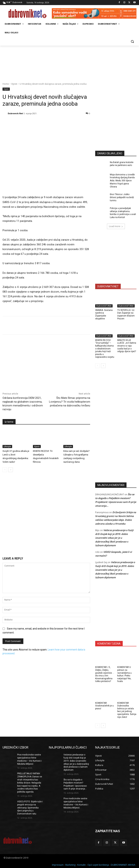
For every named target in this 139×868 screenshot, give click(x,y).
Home (6, 84)
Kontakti (81, 865)
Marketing (70, 865)
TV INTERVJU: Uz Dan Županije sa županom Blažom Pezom (126, 314)
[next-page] (11, 470)
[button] (132, 41)
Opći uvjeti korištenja (98, 865)
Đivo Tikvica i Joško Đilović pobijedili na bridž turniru (122, 197)
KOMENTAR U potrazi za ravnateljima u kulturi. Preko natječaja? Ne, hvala (124, 674)
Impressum (58, 865)
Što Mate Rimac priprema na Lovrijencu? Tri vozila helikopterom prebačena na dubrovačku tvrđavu (70, 402)
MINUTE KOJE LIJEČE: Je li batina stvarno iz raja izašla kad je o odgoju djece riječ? (127, 346)
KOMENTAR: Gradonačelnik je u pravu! (104, 706)
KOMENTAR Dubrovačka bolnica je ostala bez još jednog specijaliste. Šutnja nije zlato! (127, 710)
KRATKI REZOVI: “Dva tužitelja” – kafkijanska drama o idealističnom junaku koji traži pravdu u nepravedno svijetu (105, 349)
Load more (116, 226)
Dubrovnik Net (15, 113)
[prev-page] (5, 470)
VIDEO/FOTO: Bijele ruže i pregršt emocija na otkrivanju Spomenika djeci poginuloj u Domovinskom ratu (30, 808)
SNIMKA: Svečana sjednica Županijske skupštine (104, 314)
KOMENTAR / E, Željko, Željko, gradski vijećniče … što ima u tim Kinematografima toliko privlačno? (105, 674)
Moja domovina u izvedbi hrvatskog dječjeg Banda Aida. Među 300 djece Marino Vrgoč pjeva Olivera (122, 181)
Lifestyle (7, 446)
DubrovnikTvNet (104, 306)
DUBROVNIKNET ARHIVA (123, 865)
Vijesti (14, 84)
